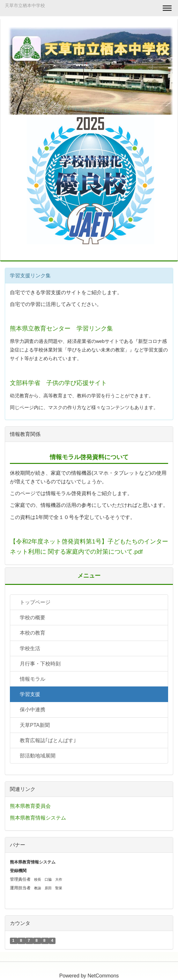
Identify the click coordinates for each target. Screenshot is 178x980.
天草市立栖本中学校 (25, 5)
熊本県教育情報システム (38, 818)
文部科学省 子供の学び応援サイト (58, 383)
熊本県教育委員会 (30, 806)
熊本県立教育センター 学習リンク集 (61, 328)
